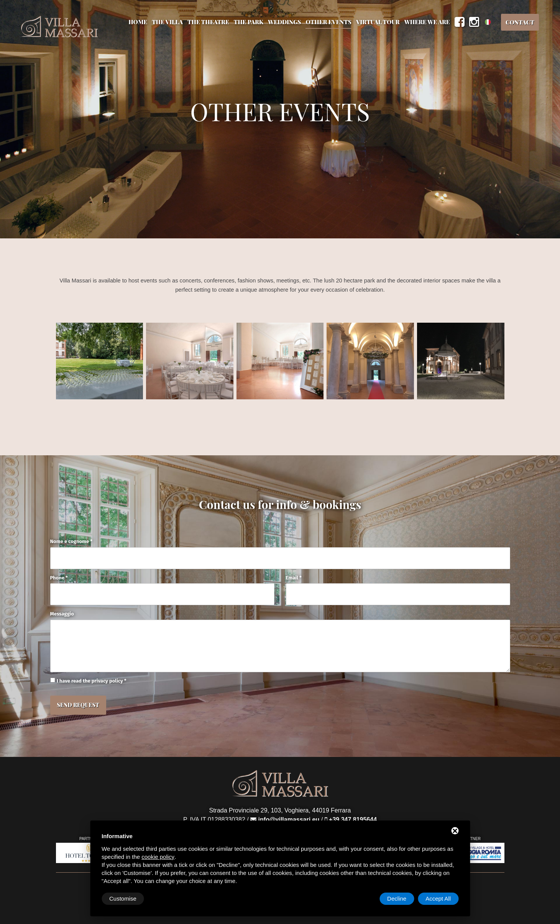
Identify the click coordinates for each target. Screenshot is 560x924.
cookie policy (158, 857)
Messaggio (62, 614)
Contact (520, 22)
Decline (397, 899)
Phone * (59, 578)
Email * (294, 578)
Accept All (438, 899)
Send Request (78, 705)
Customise (123, 899)
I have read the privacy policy (90, 681)
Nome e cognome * (71, 541)
